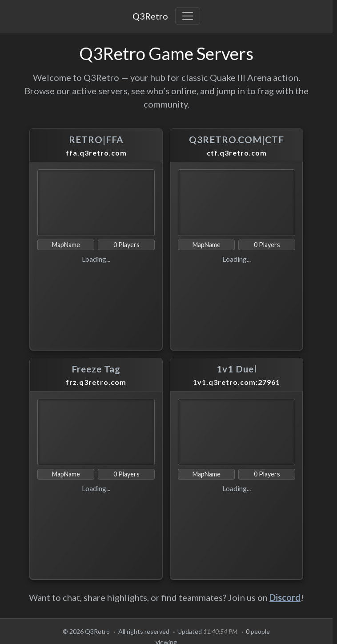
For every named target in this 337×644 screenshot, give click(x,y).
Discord (285, 597)
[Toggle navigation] (188, 16)
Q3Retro (150, 16)
